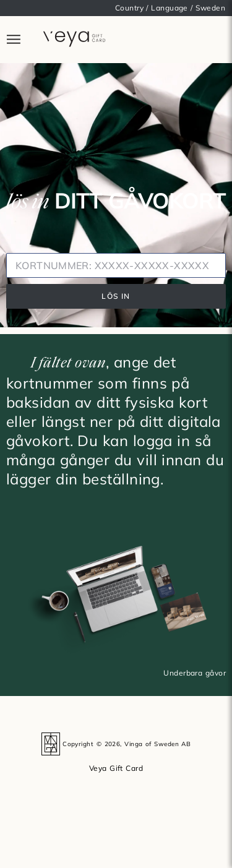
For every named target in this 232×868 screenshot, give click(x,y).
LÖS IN (116, 296)
